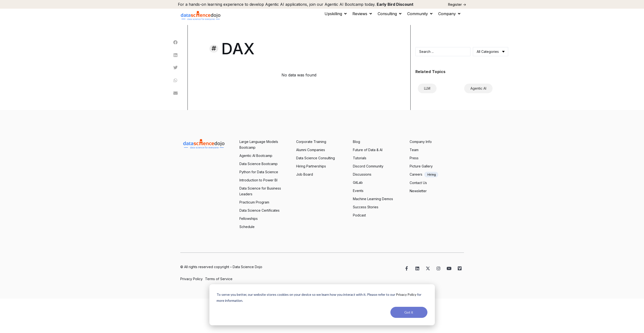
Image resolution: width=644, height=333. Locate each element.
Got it (409, 312)
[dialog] (322, 305)
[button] (336, 14)
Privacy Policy (406, 294)
